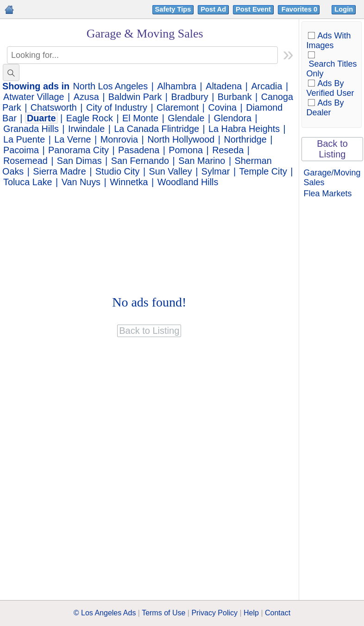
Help (251, 613)
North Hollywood (181, 139)
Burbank (235, 97)
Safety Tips (173, 9)
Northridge (245, 139)
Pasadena (139, 150)
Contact (278, 613)
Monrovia (119, 139)
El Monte (140, 118)
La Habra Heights (244, 129)
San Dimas (79, 161)
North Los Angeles (111, 86)
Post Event (253, 9)
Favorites (300, 9)
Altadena (224, 86)
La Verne (72, 139)
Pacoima (21, 150)
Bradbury (189, 97)
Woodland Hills (188, 182)
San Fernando (140, 161)
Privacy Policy (214, 613)
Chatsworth (54, 107)
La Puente (24, 139)
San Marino (202, 161)
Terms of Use (163, 613)
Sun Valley (171, 171)
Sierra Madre (59, 171)
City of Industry (117, 107)
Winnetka (129, 182)
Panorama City (78, 150)
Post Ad (213, 9)
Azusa (86, 97)
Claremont (178, 107)
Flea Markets (328, 194)
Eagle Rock (90, 118)
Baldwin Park (135, 97)
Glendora (233, 118)
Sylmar (216, 171)
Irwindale (86, 129)
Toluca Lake (28, 182)
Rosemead (25, 161)
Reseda (228, 150)
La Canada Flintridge (157, 129)
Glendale (186, 118)
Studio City (118, 171)
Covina (222, 107)
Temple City (263, 171)
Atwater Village (34, 97)
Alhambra (177, 86)
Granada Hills (31, 129)
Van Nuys (81, 182)
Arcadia (267, 86)
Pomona (186, 150)
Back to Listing (332, 149)
